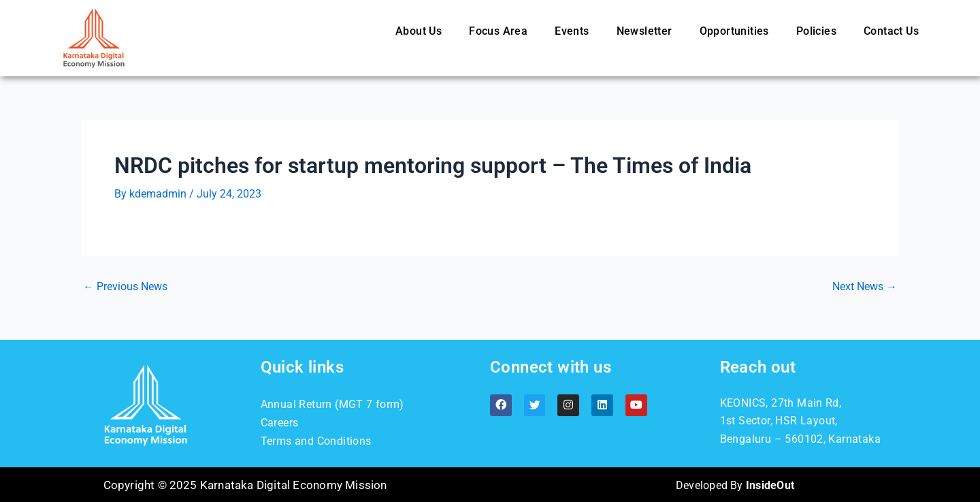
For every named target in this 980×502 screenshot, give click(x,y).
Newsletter (644, 31)
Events (572, 31)
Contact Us (891, 31)
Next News (865, 287)
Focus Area (498, 31)
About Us (419, 31)
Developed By (735, 484)
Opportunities (734, 31)
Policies (816, 31)
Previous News (125, 287)
